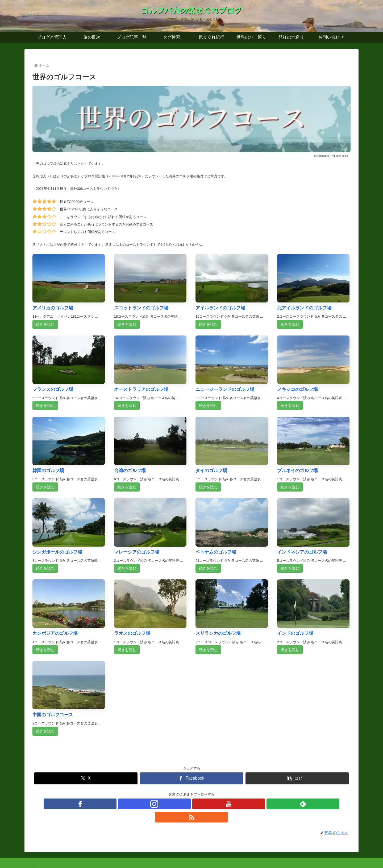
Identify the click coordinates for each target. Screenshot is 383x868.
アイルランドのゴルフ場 (220, 308)
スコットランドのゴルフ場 (141, 308)
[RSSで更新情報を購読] (216, 804)
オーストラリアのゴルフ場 (141, 389)
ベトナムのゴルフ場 (216, 552)
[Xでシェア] (86, 778)
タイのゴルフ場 (211, 471)
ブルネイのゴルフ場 (297, 471)
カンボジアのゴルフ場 (55, 633)
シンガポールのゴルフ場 (57, 552)
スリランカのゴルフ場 (218, 633)
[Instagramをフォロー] (179, 804)
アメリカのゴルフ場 (53, 308)
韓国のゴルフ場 (48, 471)
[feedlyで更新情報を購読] (204, 804)
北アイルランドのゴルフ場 (304, 308)
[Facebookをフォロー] (167, 804)
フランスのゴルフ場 (53, 389)
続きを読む (45, 324)
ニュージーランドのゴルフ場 (225, 389)
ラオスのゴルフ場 (132, 633)
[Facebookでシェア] (192, 778)
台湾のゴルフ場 (130, 471)
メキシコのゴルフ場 (297, 389)
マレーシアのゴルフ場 (137, 552)
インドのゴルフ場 (295, 633)
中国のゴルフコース (53, 715)
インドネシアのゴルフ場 (302, 552)
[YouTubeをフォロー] (191, 804)
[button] (297, 778)
